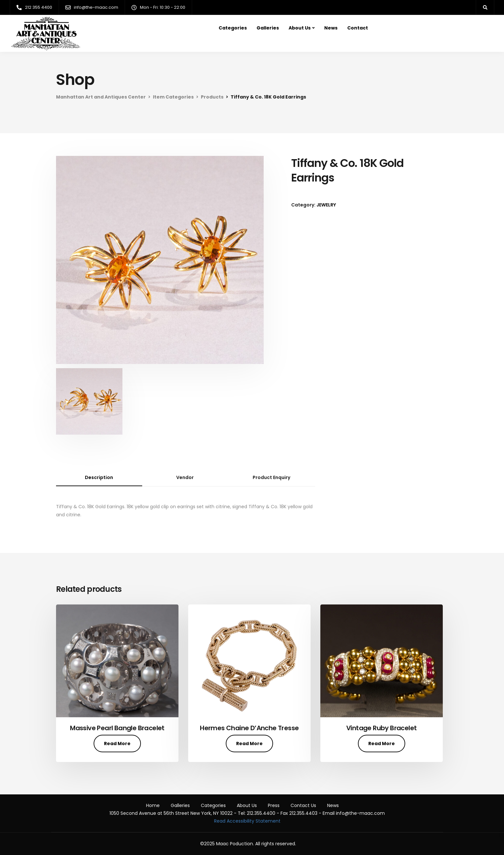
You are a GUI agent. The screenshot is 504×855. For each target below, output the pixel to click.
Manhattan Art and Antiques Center (101, 97)
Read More (117, 744)
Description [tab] (99, 477)
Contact (358, 28)
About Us (300, 28)
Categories (233, 28)
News (331, 28)
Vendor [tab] (185, 477)
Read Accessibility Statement (247, 821)
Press (274, 805)
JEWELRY (326, 205)
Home (153, 805)
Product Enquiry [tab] (271, 477)
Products (212, 97)
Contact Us (303, 805)
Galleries (268, 28)
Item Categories (173, 97)
